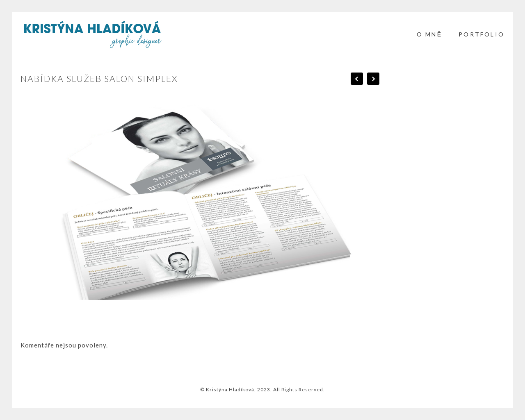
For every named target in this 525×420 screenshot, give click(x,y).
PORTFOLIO (482, 34)
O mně (429, 34)
